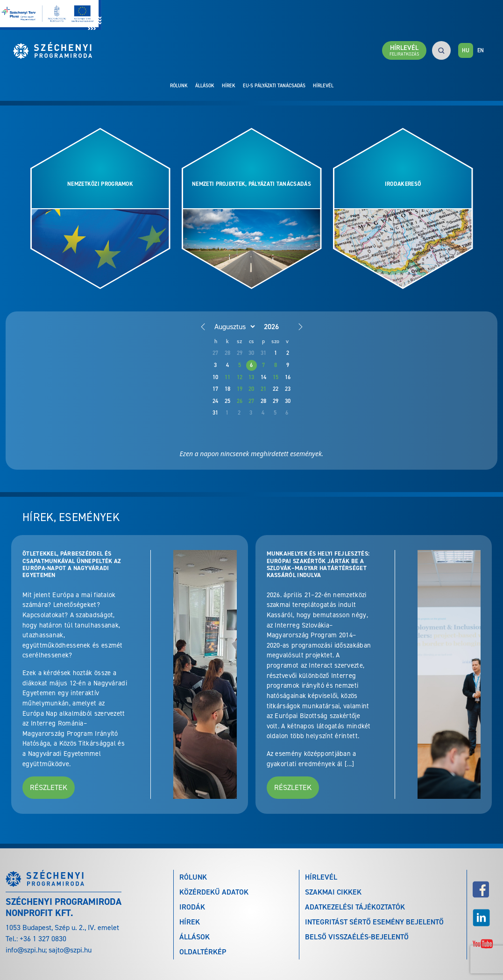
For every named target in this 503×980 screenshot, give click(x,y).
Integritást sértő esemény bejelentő (374, 922)
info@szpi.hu (25, 950)
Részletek (49, 787)
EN (481, 50)
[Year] (279, 327)
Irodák (192, 907)
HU (466, 50)
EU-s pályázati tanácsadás (274, 85)
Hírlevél (323, 85)
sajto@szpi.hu (70, 950)
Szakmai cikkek (333, 892)
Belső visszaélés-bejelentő (357, 937)
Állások (205, 85)
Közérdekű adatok (214, 892)
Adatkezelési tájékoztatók (355, 907)
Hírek (229, 85)
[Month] (233, 326)
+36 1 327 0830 (43, 939)
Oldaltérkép (203, 952)
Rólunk (179, 85)
